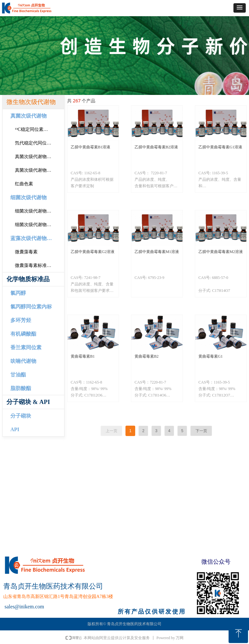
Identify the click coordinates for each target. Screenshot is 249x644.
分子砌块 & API (28, 402)
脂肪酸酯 (21, 388)
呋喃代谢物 (23, 361)
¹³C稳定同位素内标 (34, 129)
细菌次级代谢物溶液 (35, 225)
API (15, 429)
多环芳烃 (21, 320)
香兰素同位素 (26, 347)
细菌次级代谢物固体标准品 (40, 211)
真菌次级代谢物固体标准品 (40, 157)
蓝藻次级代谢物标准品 (36, 238)
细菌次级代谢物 (29, 197)
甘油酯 (18, 375)
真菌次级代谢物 (29, 116)
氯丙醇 (18, 293)
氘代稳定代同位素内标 (38, 143)
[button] (240, 8)
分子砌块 (21, 416)
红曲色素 (24, 184)
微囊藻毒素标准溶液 (35, 265)
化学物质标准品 (28, 279)
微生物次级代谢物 (31, 102)
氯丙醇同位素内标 (31, 307)
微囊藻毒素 (26, 252)
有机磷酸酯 (23, 334)
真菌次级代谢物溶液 (35, 170)
